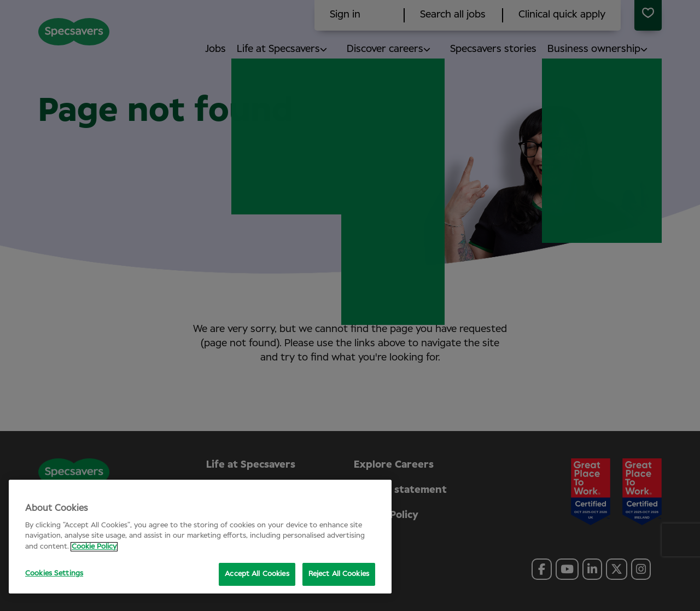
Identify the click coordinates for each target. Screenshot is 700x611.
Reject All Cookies (339, 574)
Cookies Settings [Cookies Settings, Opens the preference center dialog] (54, 574)
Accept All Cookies (257, 574)
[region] (200, 537)
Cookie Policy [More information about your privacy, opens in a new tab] (94, 547)
